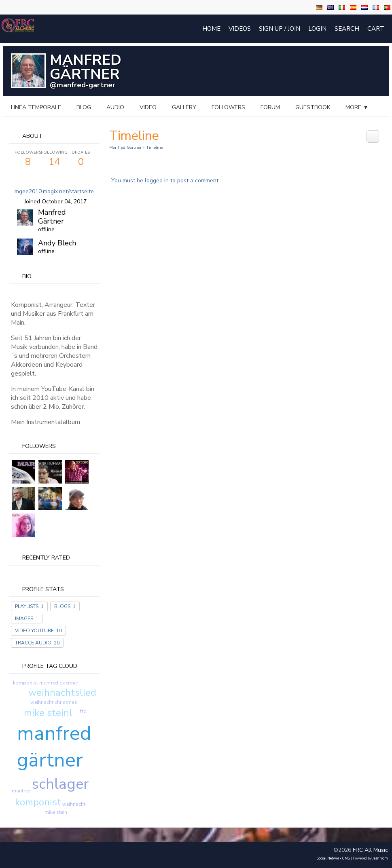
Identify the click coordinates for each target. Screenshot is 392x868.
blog (84, 107)
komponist (38, 802)
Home (211, 29)
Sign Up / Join (280, 29)
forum (270, 107)
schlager (60, 784)
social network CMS (333, 858)
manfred (21, 791)
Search (347, 29)
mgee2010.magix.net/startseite (54, 191)
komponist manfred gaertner (46, 683)
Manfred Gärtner (52, 217)
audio (115, 107)
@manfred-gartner (83, 85)
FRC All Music (370, 850)
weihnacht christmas (54, 702)
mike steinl (48, 713)
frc (83, 711)
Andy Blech (57, 243)
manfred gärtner (54, 747)
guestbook (313, 107)
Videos (240, 29)
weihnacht (74, 804)
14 (54, 159)
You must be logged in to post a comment (165, 181)
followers (228, 107)
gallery (184, 107)
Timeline (155, 147)
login (317, 29)
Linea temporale (36, 107)
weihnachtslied (62, 693)
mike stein (56, 812)
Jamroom (380, 858)
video (148, 107)
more (357, 107)
